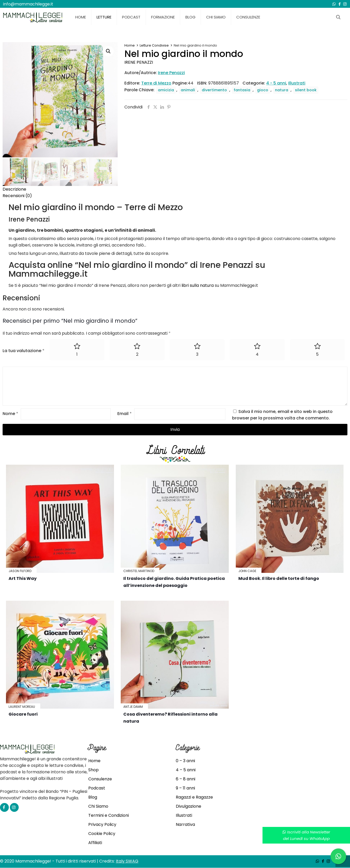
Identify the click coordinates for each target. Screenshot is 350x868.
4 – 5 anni (186, 770)
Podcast (97, 788)
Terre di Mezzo (156, 83)
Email (124, 414)
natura (282, 90)
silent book (306, 90)
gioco (263, 90)
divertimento (214, 90)
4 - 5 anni (276, 83)
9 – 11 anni (185, 788)
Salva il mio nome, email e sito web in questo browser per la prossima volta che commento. (282, 415)
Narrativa (185, 825)
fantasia (242, 90)
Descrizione (14, 189)
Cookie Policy (102, 834)
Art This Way (23, 578)
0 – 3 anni (185, 761)
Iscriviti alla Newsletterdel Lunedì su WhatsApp (306, 835)
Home (130, 45)
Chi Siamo (98, 807)
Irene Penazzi (139, 62)
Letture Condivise (154, 45)
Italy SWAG (127, 861)
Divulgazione (189, 807)
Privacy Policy (102, 825)
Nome (10, 414)
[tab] (175, 189)
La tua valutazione (23, 351)
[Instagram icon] (345, 4)
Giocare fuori (23, 714)
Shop (93, 770)
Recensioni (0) (17, 196)
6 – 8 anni (186, 779)
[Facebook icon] (339, 4)
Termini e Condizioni (109, 816)
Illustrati (297, 83)
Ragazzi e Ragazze (194, 797)
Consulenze (100, 779)
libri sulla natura (198, 285)
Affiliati (95, 843)
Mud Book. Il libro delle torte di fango (279, 578)
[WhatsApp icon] (334, 4)
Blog (93, 797)
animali (188, 90)
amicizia (166, 90)
